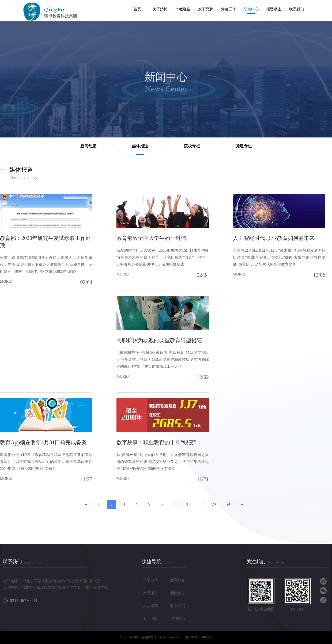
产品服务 (150, 593)
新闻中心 (251, 9)
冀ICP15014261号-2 (199, 637)
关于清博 (160, 9)
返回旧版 (150, 619)
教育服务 (178, 580)
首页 (137, 9)
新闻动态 (178, 593)
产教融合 (183, 9)
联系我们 (297, 9)
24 (228, 504)
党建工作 (228, 9)
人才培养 (150, 606)
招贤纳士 (274, 9)
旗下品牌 (206, 9)
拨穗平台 (178, 619)
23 (214, 504)
